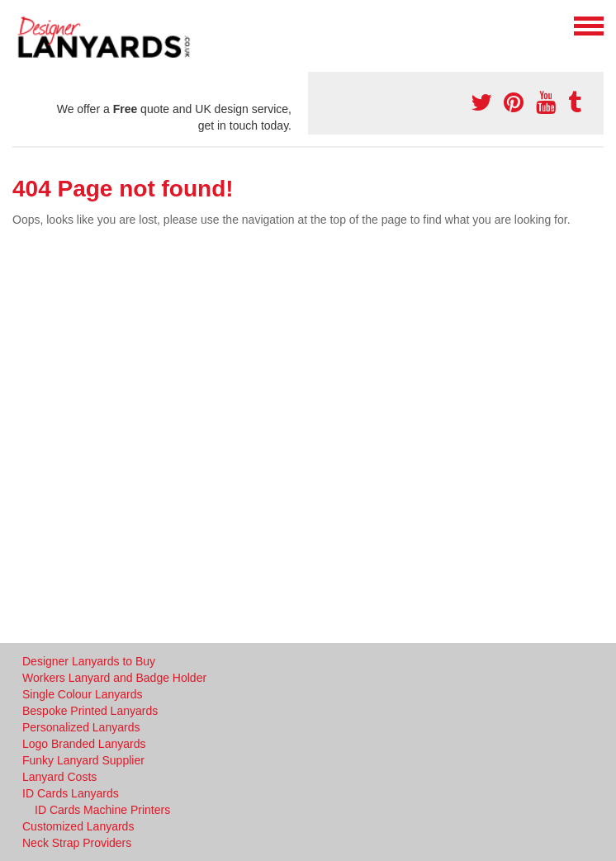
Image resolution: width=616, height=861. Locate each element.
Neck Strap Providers (77, 843)
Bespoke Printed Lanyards (90, 711)
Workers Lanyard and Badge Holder (114, 678)
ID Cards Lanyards (71, 793)
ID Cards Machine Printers (102, 810)
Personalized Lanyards (81, 727)
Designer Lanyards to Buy (89, 661)
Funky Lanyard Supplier (83, 760)
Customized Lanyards (78, 826)
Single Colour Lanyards (83, 694)
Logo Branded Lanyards (84, 744)
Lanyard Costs (59, 777)
